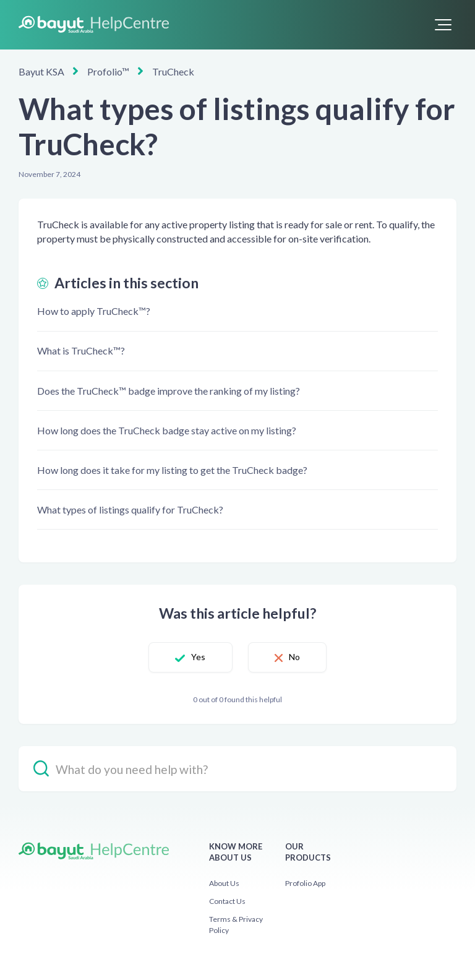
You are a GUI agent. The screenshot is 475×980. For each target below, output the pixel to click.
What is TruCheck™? (81, 350)
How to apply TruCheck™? (94, 311)
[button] (443, 25)
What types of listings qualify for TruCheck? (130, 509)
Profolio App (305, 883)
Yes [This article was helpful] (198, 657)
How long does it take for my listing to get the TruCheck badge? (172, 470)
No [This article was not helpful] (294, 657)
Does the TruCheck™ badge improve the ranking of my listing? (169, 391)
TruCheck (173, 71)
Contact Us (227, 901)
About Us (224, 883)
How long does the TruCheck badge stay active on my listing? (167, 430)
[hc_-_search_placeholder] (237, 769)
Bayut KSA (41, 71)
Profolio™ (108, 71)
